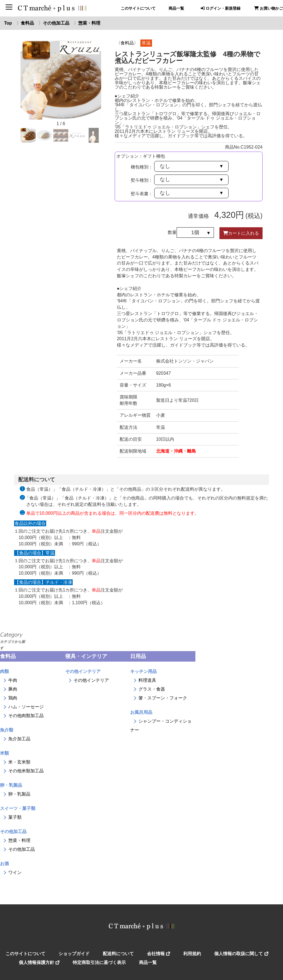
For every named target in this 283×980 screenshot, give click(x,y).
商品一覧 (176, 8)
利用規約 (192, 954)
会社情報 (158, 954)
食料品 (27, 23)
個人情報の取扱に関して (241, 954)
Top (8, 23)
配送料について (118, 954)
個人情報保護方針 (39, 962)
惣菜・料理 (89, 23)
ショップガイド (74, 954)
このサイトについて (138, 8)
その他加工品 (56, 23)
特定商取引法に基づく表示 (99, 962)
